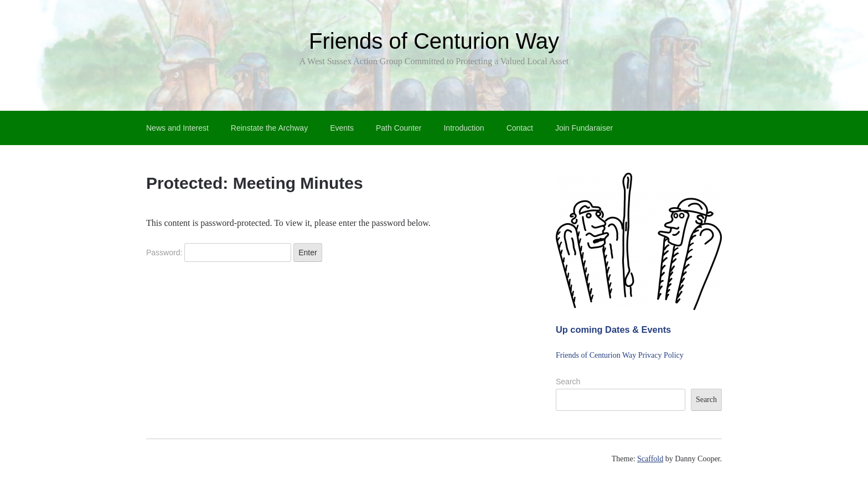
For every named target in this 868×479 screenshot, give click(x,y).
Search (568, 382)
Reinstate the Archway (269, 128)
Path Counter (399, 128)
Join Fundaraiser (584, 128)
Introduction (464, 128)
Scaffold (650, 459)
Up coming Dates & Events (613, 329)
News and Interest (177, 128)
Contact (520, 128)
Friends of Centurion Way (434, 41)
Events (342, 128)
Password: (219, 253)
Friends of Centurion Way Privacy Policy (620, 355)
